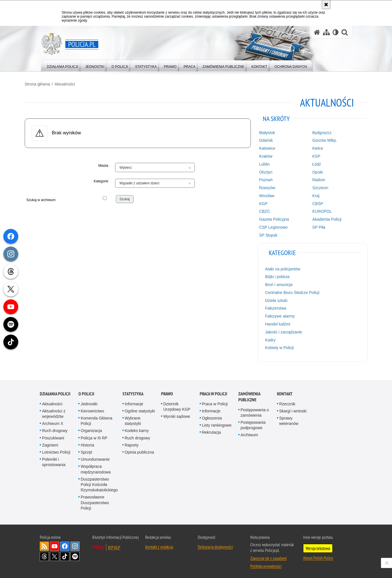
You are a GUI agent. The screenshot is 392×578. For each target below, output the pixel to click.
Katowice (262, 147)
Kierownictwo (92, 408)
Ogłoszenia (212, 415)
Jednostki (89, 401)
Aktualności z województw (54, 411)
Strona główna (53, 83)
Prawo (167, 391)
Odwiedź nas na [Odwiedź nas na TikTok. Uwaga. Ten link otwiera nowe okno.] (65, 554)
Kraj (306, 194)
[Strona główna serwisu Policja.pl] (317, 32)
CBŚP (308, 202)
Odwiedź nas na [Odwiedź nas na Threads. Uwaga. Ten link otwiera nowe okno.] (44, 554)
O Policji (86, 391)
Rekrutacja (211, 429)
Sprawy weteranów (289, 418)
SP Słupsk (263, 234)
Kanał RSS (44, 543)
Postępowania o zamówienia (255, 410)
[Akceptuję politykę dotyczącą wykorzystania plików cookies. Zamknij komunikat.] (326, 5)
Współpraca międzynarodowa (96, 466)
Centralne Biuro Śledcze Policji (287, 291)
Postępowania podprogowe (253, 422)
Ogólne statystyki (140, 408)
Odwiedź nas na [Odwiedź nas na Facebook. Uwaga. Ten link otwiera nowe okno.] (65, 543)
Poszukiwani (53, 435)
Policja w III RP (94, 435)
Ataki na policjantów (277, 268)
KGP (258, 202)
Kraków (260, 155)
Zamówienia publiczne (249, 394)
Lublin (259, 163)
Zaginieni (50, 442)
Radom (309, 178)
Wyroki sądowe (177, 414)
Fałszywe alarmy (274, 315)
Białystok (262, 131)
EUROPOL (312, 210)
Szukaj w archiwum (61, 201)
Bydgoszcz (312, 131)
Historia (87, 442)
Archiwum (249, 432)
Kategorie (109, 180)
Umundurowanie (95, 456)
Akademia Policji (317, 218)
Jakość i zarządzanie (278, 331)
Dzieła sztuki (271, 299)
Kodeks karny (137, 428)
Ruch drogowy (55, 428)
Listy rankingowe (217, 422)
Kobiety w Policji (274, 346)
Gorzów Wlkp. (315, 139)
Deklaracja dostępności (215, 544)
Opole (307, 171)
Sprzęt (86, 449)
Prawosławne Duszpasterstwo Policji (95, 500)
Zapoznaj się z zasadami (268, 555)
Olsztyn (260, 171)
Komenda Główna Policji (96, 418)
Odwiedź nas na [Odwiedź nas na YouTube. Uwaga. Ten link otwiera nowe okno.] (55, 543)
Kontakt (285, 391)
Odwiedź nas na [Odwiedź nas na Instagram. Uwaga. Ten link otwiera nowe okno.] (75, 543)
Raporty (132, 442)
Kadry (265, 339)
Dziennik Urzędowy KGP (177, 404)
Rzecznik (287, 401)
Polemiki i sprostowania (54, 459)
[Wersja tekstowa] (336, 32)
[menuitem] (62, 65)
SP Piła (309, 226)
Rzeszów (262, 186)
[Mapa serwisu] (326, 32)
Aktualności (80, 83)
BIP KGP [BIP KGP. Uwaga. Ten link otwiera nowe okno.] (114, 544)
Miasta (111, 164)
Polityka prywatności (266, 563)
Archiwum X (53, 421)
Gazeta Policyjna (269, 218)
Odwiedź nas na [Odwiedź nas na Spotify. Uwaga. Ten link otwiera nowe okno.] (75, 554)
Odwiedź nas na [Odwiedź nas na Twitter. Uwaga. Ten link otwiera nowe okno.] (55, 554)
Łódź (306, 163)
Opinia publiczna (139, 449)
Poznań (260, 178)
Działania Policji (55, 391)
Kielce (308, 147)
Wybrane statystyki (133, 418)
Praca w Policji (213, 391)
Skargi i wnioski (293, 408)
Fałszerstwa (270, 307)
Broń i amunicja (273, 283)
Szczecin (310, 186)
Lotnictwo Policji (56, 449)
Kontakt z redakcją (159, 544)
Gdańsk (260, 139)
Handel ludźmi (272, 323)
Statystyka (133, 391)
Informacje (134, 401)
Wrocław (261, 194)
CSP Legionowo (268, 226)
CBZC (259, 210)
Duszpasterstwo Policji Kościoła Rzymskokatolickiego (99, 482)
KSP (306, 155)
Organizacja (91, 428)
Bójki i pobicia (272, 275)
